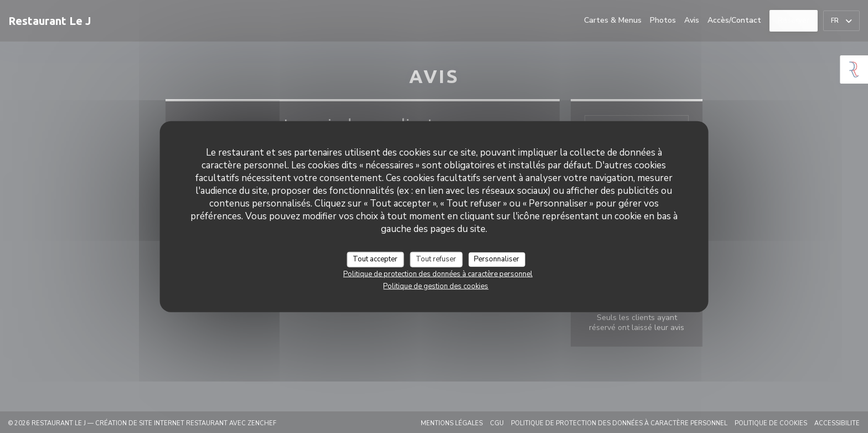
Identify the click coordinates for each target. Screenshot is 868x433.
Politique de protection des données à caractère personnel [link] (438, 274)
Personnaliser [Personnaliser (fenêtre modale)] (497, 259)
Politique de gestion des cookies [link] (436, 286)
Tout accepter (375, 259)
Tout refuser (436, 259)
